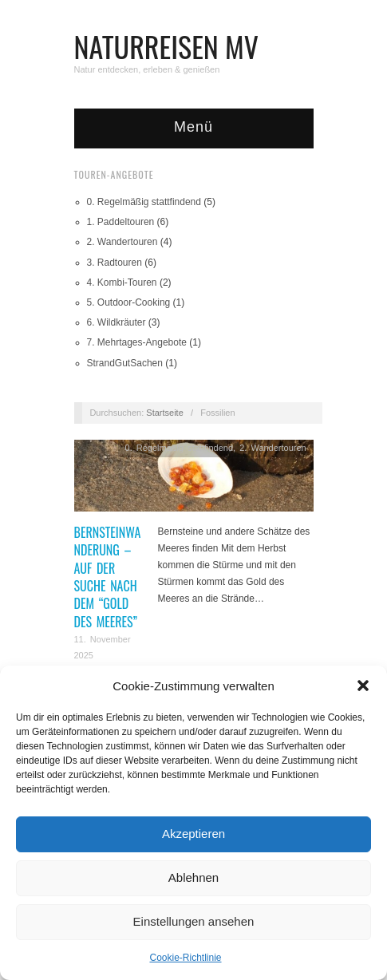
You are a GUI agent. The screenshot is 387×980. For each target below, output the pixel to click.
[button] (363, 686)
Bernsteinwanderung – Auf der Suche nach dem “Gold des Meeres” (108, 577)
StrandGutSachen (125, 363)
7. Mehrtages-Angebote (137, 342)
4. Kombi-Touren (122, 283)
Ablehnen (193, 877)
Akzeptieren (193, 834)
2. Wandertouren (122, 242)
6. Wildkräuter (116, 322)
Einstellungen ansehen (194, 921)
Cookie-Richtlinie (185, 958)
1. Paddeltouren (121, 222)
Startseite (164, 413)
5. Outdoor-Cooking (129, 302)
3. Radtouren (115, 263)
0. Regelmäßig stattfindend (144, 202)
